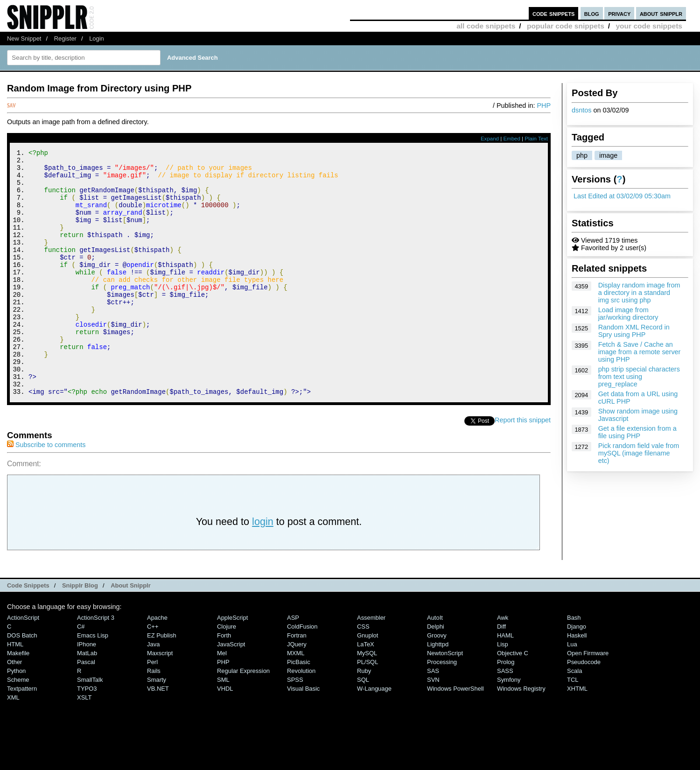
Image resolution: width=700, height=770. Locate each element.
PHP (544, 105)
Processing (442, 708)
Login (97, 38)
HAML (505, 682)
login (263, 568)
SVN (433, 726)
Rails (154, 717)
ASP (293, 664)
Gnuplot (367, 682)
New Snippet (24, 38)
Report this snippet (523, 466)
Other (14, 708)
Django (577, 673)
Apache (157, 664)
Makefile (18, 699)
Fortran (297, 682)
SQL (363, 726)
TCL (573, 726)
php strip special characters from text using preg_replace (639, 377)
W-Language (374, 735)
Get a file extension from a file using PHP (637, 432)
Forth (224, 682)
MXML (296, 699)
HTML (15, 690)
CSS (363, 673)
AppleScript (232, 664)
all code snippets (486, 26)
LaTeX (366, 690)
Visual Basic (303, 735)
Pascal (86, 708)
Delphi (436, 673)
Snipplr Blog (80, 632)
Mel (222, 699)
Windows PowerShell (455, 735)
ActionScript (23, 664)
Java (153, 690)
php (582, 155)
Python (16, 717)
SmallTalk (90, 726)
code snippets (554, 13)
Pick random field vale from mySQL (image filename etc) (639, 453)
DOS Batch (22, 682)
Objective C (513, 699)
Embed (512, 139)
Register (65, 38)
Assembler (371, 664)
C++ (153, 673)
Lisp (503, 690)
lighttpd (438, 690)
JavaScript (231, 690)
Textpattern (22, 735)
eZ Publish (162, 682)
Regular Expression (243, 717)
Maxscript (160, 699)
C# (81, 673)
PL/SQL (367, 708)
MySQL (367, 699)
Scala (574, 717)
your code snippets (649, 26)
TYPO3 (87, 735)
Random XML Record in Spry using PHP (634, 331)
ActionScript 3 (96, 664)
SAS (433, 717)
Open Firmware (588, 699)
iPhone (87, 690)
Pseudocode (584, 708)
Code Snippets (28, 632)
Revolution (301, 717)
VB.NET (158, 735)
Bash (574, 664)
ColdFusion (302, 673)
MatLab (87, 699)
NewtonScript (445, 699)
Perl (152, 708)
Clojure (227, 673)
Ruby (364, 717)
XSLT (84, 744)
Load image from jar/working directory (628, 314)
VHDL (225, 735)
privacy (619, 13)
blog (592, 13)
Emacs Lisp (93, 682)
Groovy (437, 682)
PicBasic (299, 708)
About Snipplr (131, 632)
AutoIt (435, 664)
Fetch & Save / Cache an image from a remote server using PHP (640, 352)
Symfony (509, 726)
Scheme (18, 726)
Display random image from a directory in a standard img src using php (639, 293)
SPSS (295, 726)
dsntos (581, 110)
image (608, 155)
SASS (505, 717)
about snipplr (661, 13)
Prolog (506, 708)
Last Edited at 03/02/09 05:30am (622, 196)
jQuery (297, 690)
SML (223, 726)
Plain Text (536, 139)
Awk (503, 664)
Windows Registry (521, 735)
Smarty (157, 726)
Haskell (577, 682)
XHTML (577, 735)
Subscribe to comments (46, 491)
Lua (572, 690)
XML (13, 744)
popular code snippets (566, 26)
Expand (490, 139)
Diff (501, 673)
